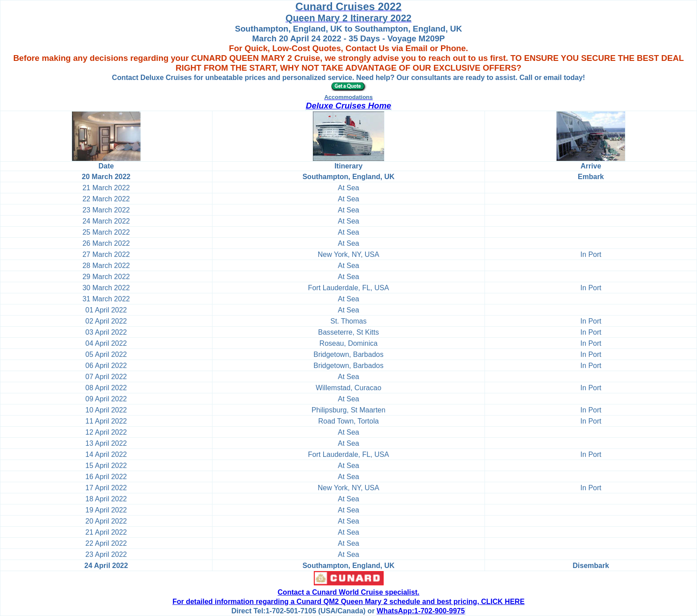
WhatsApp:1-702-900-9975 (421, 611)
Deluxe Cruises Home (348, 106)
